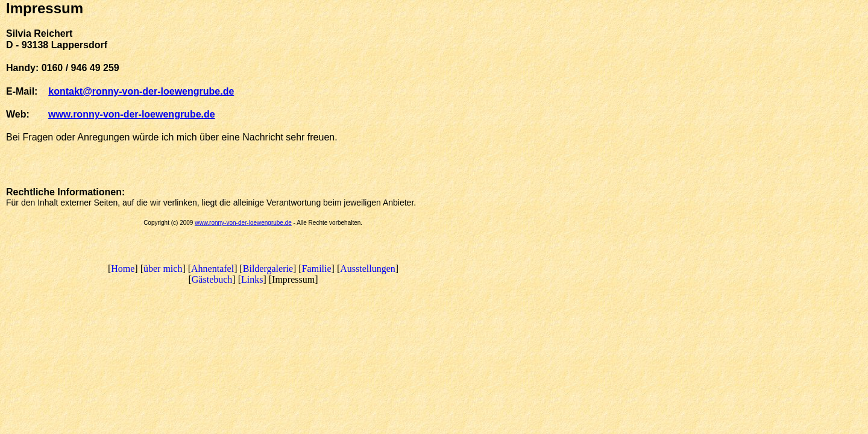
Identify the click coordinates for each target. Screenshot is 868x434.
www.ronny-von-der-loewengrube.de (243, 223)
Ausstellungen (368, 269)
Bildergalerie (268, 269)
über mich (163, 269)
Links (252, 279)
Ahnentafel (212, 269)
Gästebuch (212, 279)
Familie (317, 269)
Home (123, 269)
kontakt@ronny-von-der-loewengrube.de (141, 91)
